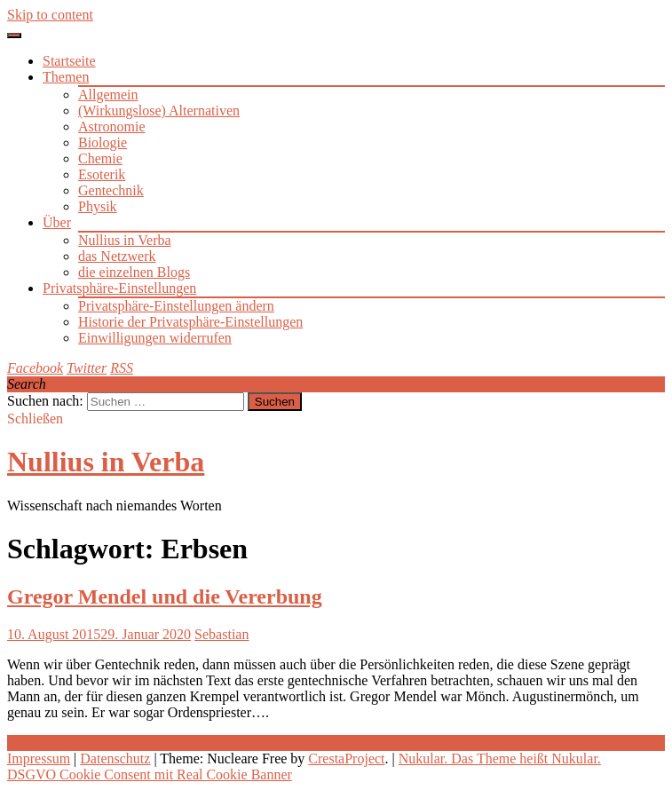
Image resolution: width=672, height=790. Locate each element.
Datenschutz (115, 758)
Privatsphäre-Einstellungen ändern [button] (176, 306)
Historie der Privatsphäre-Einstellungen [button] (190, 322)
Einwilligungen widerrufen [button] (155, 338)
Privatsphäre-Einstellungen (119, 288)
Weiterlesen (40, 743)
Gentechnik (111, 190)
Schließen (35, 419)
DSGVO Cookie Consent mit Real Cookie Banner (150, 774)
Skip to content (50, 15)
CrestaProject (346, 758)
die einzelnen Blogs (134, 272)
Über (57, 222)
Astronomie (112, 126)
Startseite (69, 61)
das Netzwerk (117, 256)
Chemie (100, 158)
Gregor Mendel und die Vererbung (165, 596)
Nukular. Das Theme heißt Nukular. (500, 758)
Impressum (39, 758)
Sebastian (221, 634)
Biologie (103, 142)
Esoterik (102, 174)
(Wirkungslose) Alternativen (159, 111)
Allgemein (108, 95)
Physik (98, 206)
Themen (66, 77)
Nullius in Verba (125, 240)
